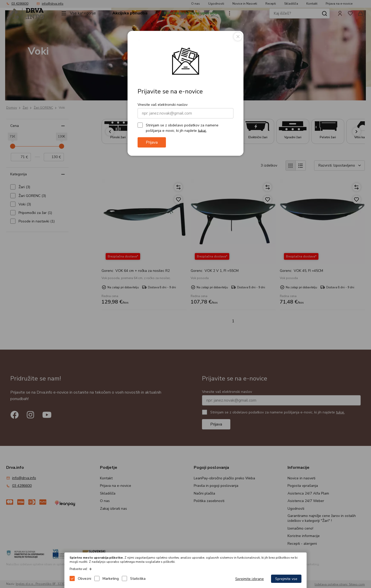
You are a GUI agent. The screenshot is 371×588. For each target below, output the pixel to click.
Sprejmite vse (286, 579)
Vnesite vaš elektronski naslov (163, 105)
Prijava (152, 142)
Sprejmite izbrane (250, 579)
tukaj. (202, 130)
